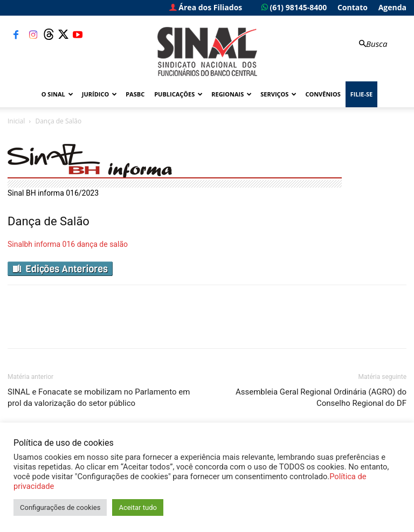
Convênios (323, 94)
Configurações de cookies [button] (60, 507)
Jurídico (99, 94)
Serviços (278, 94)
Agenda (392, 7)
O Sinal (57, 94)
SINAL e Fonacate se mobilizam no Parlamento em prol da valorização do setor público (99, 398)
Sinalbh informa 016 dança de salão (68, 244)
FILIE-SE (361, 94)
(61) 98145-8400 (294, 7)
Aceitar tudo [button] (137, 507)
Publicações (178, 94)
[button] (372, 44)
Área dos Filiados (206, 7)
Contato (353, 7)
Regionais (232, 94)
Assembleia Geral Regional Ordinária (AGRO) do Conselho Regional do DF (321, 398)
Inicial (16, 121)
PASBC (135, 94)
